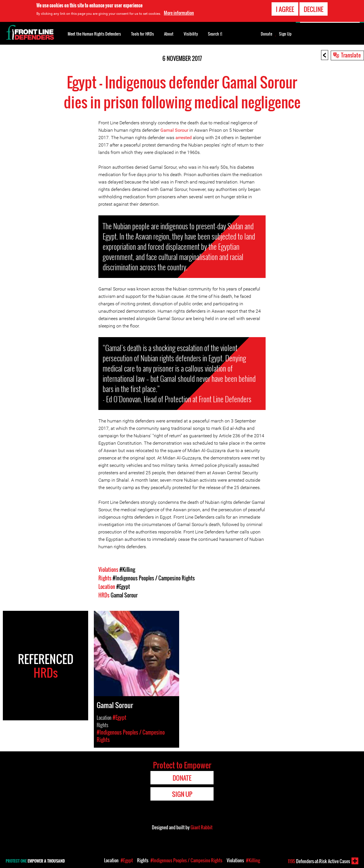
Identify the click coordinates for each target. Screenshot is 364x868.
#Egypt (123, 587)
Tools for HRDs (142, 34)
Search (215, 33)
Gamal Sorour (174, 130)
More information (179, 13)
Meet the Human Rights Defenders (94, 34)
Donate (266, 34)
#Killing (127, 570)
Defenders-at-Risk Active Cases (319, 861)
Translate (351, 55)
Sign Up (285, 34)
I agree (285, 9)
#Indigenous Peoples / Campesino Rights (154, 578)
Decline (314, 9)
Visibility (191, 34)
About (169, 34)
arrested (184, 138)
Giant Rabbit (201, 827)
